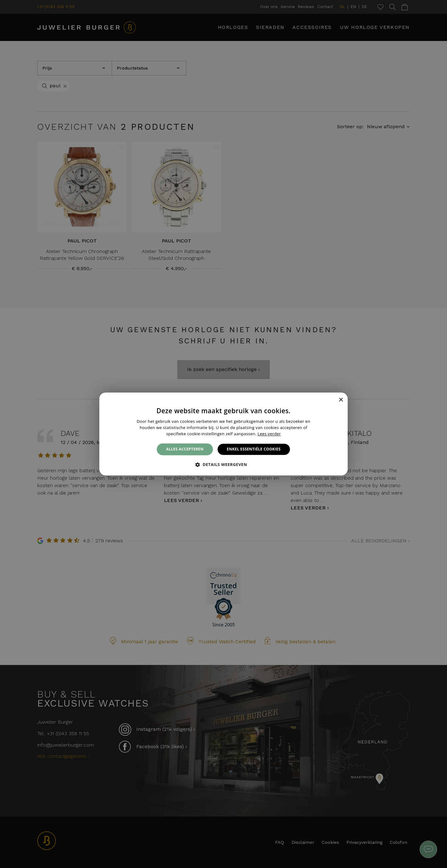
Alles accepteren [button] (185, 449)
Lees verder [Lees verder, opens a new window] (269, 434)
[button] (223, 465)
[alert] (223, 434)
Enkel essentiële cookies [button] (254, 449)
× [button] (341, 400)
